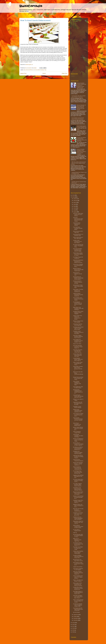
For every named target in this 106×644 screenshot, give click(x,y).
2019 (74, 630)
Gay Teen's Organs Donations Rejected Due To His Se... (78, 337)
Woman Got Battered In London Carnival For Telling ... (78, 440)
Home (44, 73)
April (75, 204)
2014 (74, 197)
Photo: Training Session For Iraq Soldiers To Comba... (78, 601)
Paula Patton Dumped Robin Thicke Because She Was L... (78, 368)
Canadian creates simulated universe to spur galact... (78, 332)
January (75, 199)
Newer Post (23, 73)
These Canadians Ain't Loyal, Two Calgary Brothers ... (78, 577)
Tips (45, 70)
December (76, 620)
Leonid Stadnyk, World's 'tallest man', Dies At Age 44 (78, 359)
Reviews (42, 70)
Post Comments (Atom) (47, 77)
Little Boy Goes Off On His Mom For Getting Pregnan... (78, 457)
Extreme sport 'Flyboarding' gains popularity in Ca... (78, 411)
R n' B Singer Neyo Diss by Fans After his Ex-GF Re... (78, 472)
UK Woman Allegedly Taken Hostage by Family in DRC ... (78, 605)
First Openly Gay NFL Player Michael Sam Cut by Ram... (78, 609)
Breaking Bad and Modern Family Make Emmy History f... (78, 278)
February (76, 201)
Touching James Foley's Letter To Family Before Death (78, 328)
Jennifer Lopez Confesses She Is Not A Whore (77, 242)
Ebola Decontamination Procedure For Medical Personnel (78, 261)
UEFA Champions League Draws (77, 432)
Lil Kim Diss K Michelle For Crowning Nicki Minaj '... (78, 265)
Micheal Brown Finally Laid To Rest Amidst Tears (78, 286)
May (74, 206)
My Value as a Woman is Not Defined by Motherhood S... (78, 448)
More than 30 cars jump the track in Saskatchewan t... (78, 510)
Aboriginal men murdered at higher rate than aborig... (78, 452)
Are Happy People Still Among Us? (78, 258)
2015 (74, 623)
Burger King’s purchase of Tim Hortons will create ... (78, 378)
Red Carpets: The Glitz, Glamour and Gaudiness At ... (78, 291)
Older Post (64, 73)
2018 (74, 628)
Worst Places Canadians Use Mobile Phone (77, 424)
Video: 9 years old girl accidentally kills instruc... (78, 363)
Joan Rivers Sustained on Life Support (78, 569)
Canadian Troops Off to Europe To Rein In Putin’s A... (78, 501)
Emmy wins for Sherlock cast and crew (78, 274)
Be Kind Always (76, 612)
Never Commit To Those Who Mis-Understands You (77, 468)
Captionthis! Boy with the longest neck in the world (78, 403)
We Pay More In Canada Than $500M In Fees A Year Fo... (78, 444)
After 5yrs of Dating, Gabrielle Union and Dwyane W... (78, 573)
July (74, 210)
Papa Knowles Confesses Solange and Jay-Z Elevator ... (78, 420)
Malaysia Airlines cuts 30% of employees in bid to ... (78, 506)
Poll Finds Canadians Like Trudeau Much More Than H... (78, 597)
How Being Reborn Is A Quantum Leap (78, 235)
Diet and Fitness (30, 70)
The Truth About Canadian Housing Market (78, 228)
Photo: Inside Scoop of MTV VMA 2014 (78, 238)
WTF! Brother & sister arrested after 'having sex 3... (78, 564)
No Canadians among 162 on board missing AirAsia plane (78, 118)
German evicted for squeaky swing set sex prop (78, 282)
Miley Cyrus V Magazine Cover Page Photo (77, 540)
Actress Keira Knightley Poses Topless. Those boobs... (78, 552)
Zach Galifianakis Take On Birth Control (78, 387)
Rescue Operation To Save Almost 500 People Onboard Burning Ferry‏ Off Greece (81, 107)
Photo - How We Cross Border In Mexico (78, 581)
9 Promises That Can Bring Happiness (78, 325)
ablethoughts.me (29, 65)
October (75, 617)
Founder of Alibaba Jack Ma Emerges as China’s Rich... (78, 557)
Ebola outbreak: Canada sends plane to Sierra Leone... (78, 526)
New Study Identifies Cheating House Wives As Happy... (78, 250)
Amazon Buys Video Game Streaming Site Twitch (77, 355)
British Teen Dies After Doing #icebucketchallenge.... (78, 374)
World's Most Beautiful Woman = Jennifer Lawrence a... (78, 464)
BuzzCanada (31, 6)
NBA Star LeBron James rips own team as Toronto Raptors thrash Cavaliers (78, 163)
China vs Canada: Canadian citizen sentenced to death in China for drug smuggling (81, 152)
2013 (74, 195)
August (75, 212)
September (76, 615)
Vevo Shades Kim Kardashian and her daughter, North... (78, 341)
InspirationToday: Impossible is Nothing (77, 224)
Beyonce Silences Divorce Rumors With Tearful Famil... (78, 270)
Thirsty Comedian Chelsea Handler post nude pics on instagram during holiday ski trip (81, 85)
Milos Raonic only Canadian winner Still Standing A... (78, 308)
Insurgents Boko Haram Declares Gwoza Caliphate (78, 313)
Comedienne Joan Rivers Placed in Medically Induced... (78, 489)
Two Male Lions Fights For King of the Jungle (78, 548)
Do (34, 70)
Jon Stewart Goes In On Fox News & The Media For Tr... (78, 544)
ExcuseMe (38, 70)
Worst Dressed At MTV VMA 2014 (78, 232)
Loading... (73, 76)
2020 (74, 632)
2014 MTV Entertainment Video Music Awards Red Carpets (78, 219)
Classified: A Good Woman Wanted (77, 407)
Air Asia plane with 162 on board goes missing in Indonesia (78, 96)
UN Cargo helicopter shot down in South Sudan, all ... (78, 347)
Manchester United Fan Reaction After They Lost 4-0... (78, 522)
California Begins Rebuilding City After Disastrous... (78, 295)
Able (25, 70)
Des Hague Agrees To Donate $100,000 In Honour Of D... (78, 593)
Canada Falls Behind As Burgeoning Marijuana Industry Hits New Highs (82, 139)
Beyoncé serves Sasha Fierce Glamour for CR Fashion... (78, 493)
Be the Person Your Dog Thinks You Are (78, 560)
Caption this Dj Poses (78, 567)
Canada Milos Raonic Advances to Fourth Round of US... (78, 588)
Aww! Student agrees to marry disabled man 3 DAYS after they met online (82, 128)
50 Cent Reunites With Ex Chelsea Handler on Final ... (78, 536)
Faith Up (75, 533)
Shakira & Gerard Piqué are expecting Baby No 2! (78, 497)
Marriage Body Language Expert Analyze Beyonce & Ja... (78, 391)
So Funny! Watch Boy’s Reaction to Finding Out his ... (78, 481)
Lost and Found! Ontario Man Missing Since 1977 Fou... (78, 396)
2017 (74, 626)
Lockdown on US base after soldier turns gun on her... (78, 514)
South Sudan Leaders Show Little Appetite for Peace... (78, 254)
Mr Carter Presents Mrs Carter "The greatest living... (78, 246)
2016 (74, 625)
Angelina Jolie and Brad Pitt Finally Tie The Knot (78, 476)
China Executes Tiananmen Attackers (78, 460)
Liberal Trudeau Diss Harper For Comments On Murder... (78, 317)
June (75, 208)
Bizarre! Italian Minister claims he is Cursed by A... (78, 428)
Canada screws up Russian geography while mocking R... (78, 518)
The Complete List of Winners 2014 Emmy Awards (78, 299)
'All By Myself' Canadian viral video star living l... (78, 436)
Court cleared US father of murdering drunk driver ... (78, 415)
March (75, 202)
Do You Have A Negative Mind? (77, 530)
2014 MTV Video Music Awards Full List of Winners (78, 215)
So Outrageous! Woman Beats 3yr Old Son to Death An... (78, 304)
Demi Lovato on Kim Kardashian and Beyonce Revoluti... (78, 584)
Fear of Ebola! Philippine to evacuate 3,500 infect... (77, 383)
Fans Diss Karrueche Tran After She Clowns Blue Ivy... (78, 351)
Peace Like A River (77, 344)
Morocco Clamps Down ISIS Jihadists (78, 322)
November (76, 618)
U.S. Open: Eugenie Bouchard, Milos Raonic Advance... (78, 485)
